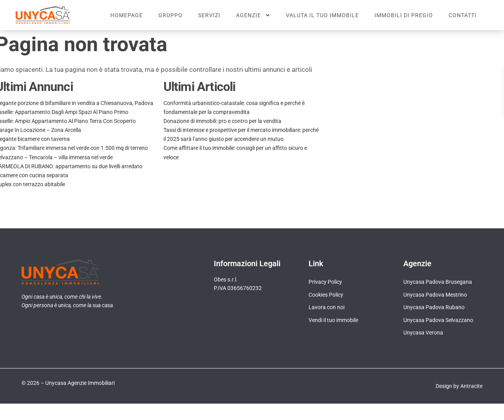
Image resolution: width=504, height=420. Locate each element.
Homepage (127, 15)
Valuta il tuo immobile (322, 15)
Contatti (463, 15)
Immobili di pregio (404, 15)
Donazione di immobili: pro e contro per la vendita (222, 128)
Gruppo (170, 15)
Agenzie (253, 15)
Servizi (209, 15)
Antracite (471, 393)
